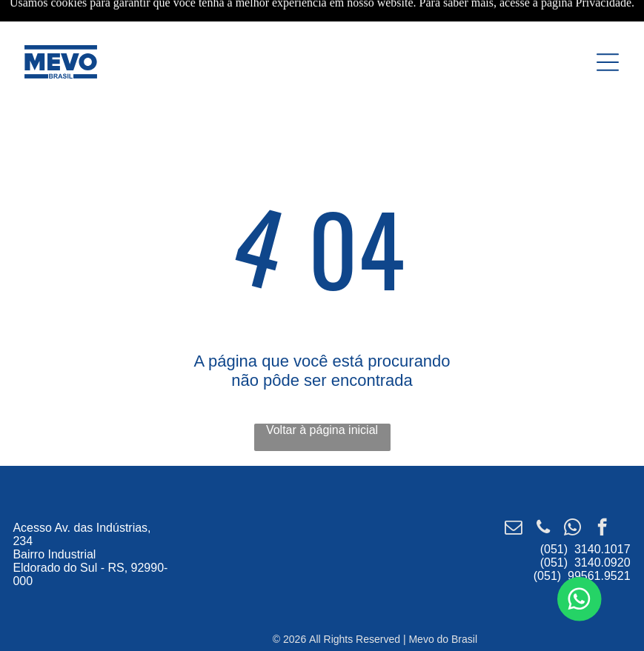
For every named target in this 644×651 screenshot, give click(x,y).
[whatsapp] (572, 529)
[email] (513, 529)
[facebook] (602, 529)
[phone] (543, 529)
